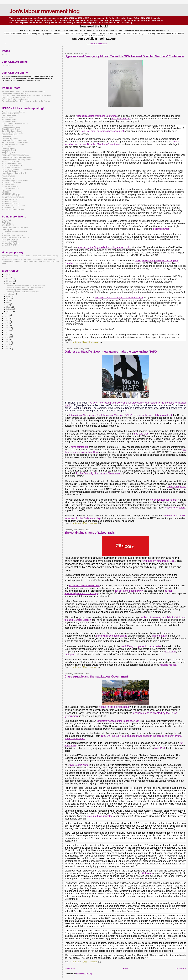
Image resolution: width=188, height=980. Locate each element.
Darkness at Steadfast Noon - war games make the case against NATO (111, 351)
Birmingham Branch (9, 119)
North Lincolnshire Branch (12, 165)
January (10, 311)
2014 (7, 330)
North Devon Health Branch (12, 163)
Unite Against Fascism (10, 243)
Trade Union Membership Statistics (15, 237)
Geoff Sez (6, 222)
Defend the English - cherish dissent (16, 99)
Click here (6, 65)
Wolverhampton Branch (11, 203)
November (10, 281)
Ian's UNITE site (8, 224)
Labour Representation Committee (15, 228)
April (8, 305)
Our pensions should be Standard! (15, 93)
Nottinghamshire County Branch (14, 173)
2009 (7, 342)
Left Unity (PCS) (8, 230)
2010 (7, 339)
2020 (7, 316)
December (10, 279)
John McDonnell (8, 226)
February (10, 309)
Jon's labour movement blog (44, 11)
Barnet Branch (7, 118)
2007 (7, 346)
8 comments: (93, 523)
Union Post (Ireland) (10, 241)
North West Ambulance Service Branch (17, 169)
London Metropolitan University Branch (17, 158)
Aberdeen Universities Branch (13, 112)
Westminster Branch (10, 200)
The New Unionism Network (13, 235)
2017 (7, 323)
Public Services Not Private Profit (15, 231)
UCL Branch (7, 190)
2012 (7, 335)
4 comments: (93, 962)
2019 (7, 318)
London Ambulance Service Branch (15, 156)
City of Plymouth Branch (11, 129)
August (9, 296)
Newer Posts (70, 968)
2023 (7, 274)
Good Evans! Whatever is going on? (16, 97)
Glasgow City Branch (10, 139)
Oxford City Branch (9, 175)
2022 (7, 277)
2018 (7, 321)
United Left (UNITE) (9, 245)
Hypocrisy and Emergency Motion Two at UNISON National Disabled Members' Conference (124, 56)
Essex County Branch (10, 135)
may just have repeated (100, 816)
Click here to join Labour (97, 43)
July (8, 298)
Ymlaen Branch (8, 207)
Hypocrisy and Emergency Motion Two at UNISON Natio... (26, 285)
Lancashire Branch (9, 150)
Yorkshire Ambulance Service (13, 209)
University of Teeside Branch (13, 196)
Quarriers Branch (8, 177)
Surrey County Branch (10, 188)
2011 (7, 337)
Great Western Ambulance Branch (15, 140)
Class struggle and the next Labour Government (96, 676)
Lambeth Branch (8, 148)
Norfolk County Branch (11, 161)
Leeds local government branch (14, 154)
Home (126, 968)
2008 (7, 344)
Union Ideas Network (10, 239)
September (11, 294)
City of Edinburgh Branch (11, 127)
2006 (7, 349)
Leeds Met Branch (9, 152)
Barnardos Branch (9, 116)
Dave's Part (6, 220)
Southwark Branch (9, 184)
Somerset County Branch (12, 182)
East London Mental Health (12, 133)
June (8, 300)
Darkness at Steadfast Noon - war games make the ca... (25, 288)
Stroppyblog (7, 233)
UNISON (5, 192)
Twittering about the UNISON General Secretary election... (24, 91)
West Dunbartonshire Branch (13, 198)
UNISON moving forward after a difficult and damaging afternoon (27, 95)
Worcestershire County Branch (14, 205)
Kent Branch (7, 146)
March (9, 307)
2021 (7, 314)
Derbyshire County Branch (12, 131)
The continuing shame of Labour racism (91, 533)
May (8, 303)
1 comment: (93, 667)
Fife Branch (6, 137)
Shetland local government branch (15, 181)
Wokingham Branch (9, 202)
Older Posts (181, 968)
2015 (7, 328)
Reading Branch (8, 179)
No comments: (94, 342)
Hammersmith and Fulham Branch (15, 142)
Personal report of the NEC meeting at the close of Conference (26, 101)
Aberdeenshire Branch (11, 114)
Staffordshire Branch (10, 186)
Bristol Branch (7, 125)
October (10, 283)
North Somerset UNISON (12, 167)
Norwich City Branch (10, 171)
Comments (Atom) (84, 974)
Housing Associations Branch (13, 144)
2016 (7, 325)
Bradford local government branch (15, 123)
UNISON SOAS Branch (11, 194)
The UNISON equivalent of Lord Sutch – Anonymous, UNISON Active (28, 260)
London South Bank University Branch (16, 160)
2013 (7, 332)
